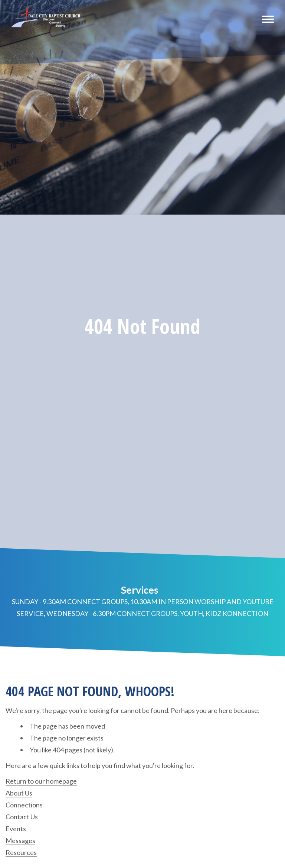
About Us (19, 793)
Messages (20, 840)
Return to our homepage (41, 781)
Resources (21, 852)
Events (16, 829)
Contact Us (22, 817)
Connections (24, 805)
